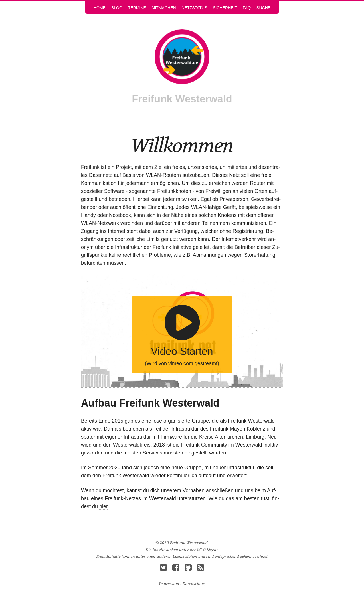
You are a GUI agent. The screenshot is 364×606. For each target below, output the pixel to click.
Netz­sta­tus (195, 8)
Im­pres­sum (169, 584)
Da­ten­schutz (194, 584)
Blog (117, 8)
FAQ (247, 8)
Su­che (263, 8)
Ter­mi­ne (137, 8)
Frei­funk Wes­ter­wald (182, 99)
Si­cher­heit (225, 8)
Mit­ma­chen (164, 8)
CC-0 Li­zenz (208, 550)
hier (103, 506)
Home (100, 8)
